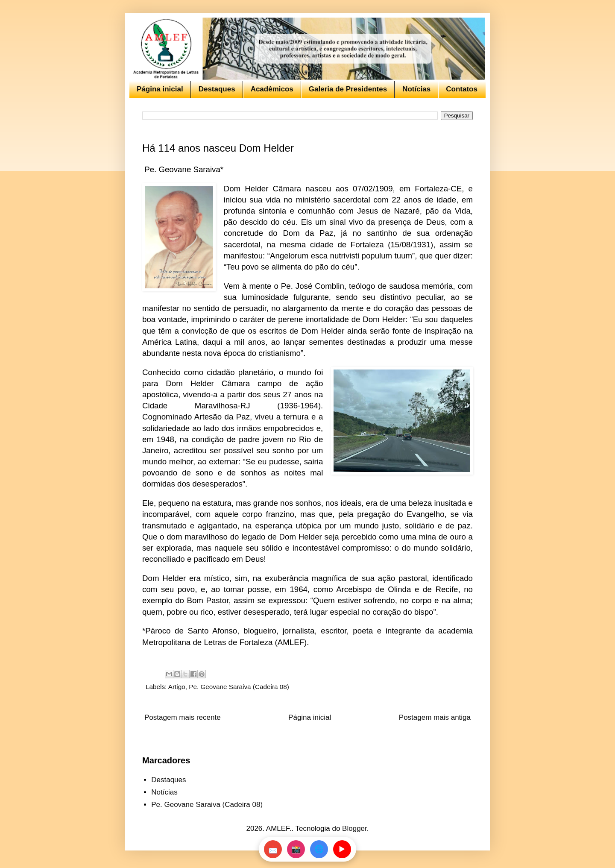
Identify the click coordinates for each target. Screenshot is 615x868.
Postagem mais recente (183, 717)
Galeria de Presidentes (348, 89)
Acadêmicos (272, 89)
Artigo (177, 687)
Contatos (462, 89)
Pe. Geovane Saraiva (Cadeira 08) (239, 687)
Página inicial (160, 89)
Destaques (217, 89)
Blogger (354, 828)
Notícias (416, 89)
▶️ (342, 849)
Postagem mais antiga (435, 717)
